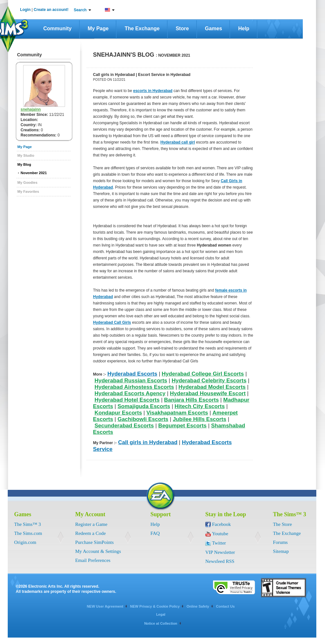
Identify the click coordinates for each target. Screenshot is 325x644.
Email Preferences (93, 560)
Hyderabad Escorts (132, 374)
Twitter (219, 543)
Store (182, 28)
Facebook (221, 524)
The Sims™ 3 (28, 524)
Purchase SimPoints (95, 542)
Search (80, 10)
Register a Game (91, 524)
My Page (98, 28)
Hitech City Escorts (200, 406)
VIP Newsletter (220, 552)
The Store (282, 524)
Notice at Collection (161, 623)
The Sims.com (28, 533)
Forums (280, 542)
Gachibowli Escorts (143, 419)
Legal (161, 614)
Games (214, 28)
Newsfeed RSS (220, 561)
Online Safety (198, 606)
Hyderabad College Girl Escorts (203, 374)
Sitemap (281, 551)
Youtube (220, 534)
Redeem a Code (91, 533)
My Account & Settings (98, 551)
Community (58, 28)
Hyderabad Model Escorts (212, 387)
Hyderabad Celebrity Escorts (209, 381)
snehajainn (31, 109)
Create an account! (51, 10)
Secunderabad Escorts (124, 426)
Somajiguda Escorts (144, 406)
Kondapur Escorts (118, 413)
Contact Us (225, 606)
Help (244, 28)
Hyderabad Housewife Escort (208, 393)
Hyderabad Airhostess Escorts (134, 387)
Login (25, 10)
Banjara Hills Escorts (191, 400)
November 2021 (34, 173)
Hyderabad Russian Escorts (131, 381)
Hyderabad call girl (177, 142)
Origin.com (25, 542)
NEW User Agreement (105, 606)
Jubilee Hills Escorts (200, 419)
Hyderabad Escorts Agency (130, 393)
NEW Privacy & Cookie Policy (155, 606)
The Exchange (142, 28)
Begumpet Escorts (182, 426)
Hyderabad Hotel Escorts (127, 400)
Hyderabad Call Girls (112, 322)
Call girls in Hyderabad (148, 442)
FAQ (155, 533)
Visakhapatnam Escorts (177, 413)
